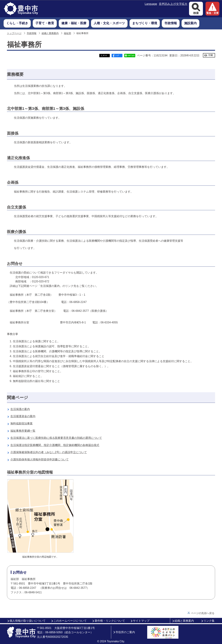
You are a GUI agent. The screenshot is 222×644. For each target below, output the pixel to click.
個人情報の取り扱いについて (28, 621)
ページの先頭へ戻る (203, 613)
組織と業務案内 (50, 33)
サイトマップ (141, 621)
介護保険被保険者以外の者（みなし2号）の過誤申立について (49, 452)
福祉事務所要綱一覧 (23, 431)
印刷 (211, 55)
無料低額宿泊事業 (22, 423)
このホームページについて (70, 621)
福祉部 (67, 33)
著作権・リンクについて (110, 621)
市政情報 (32, 33)
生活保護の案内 (20, 409)
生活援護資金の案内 (23, 416)
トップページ (14, 33)
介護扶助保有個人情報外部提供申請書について (40, 459)
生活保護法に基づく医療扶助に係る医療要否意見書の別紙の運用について (56, 438)
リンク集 (209, 621)
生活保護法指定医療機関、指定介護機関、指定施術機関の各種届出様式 (55, 445)
